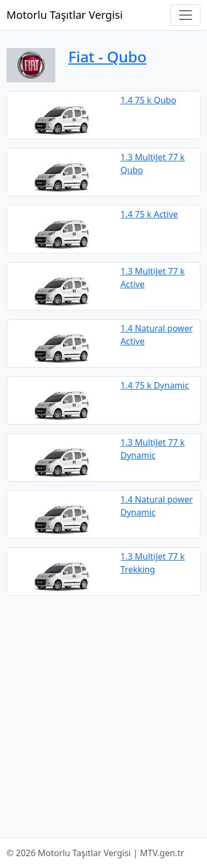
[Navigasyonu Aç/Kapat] (185, 15)
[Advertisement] (103, 717)
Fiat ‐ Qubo (107, 57)
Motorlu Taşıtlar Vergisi (65, 15)
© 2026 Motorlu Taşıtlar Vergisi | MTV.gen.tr (95, 853)
